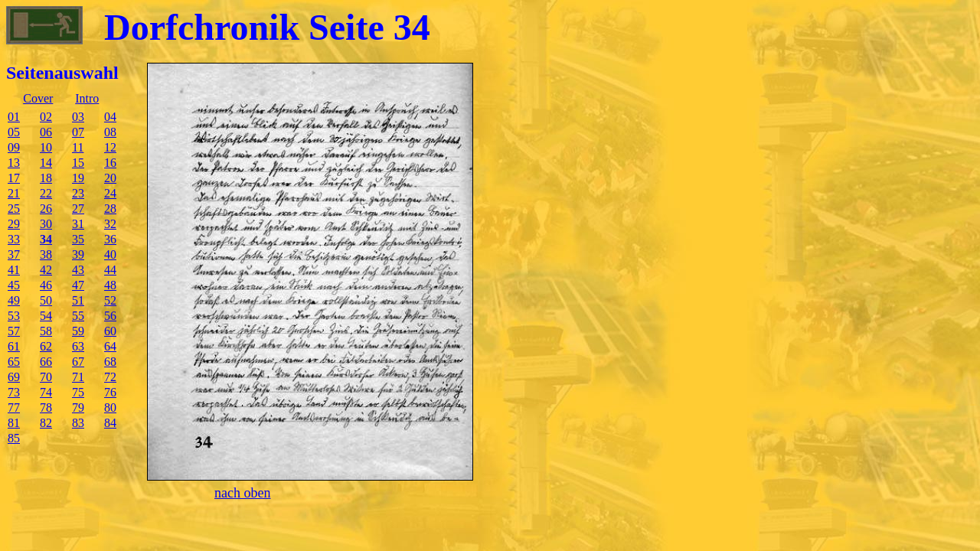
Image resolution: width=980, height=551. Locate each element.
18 (46, 178)
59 (78, 331)
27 (78, 209)
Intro (87, 98)
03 (78, 117)
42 (46, 270)
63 (78, 346)
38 (46, 254)
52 (110, 300)
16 (110, 163)
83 (78, 423)
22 (46, 193)
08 (110, 132)
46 (46, 285)
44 (110, 270)
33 (14, 239)
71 (78, 377)
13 (14, 163)
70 (46, 377)
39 (78, 254)
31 (78, 224)
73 (14, 392)
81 (14, 423)
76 (110, 392)
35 (78, 239)
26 (46, 209)
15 (78, 163)
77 (14, 408)
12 (110, 147)
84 (110, 423)
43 (78, 270)
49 (14, 300)
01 (14, 117)
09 (14, 147)
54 (46, 316)
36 (110, 239)
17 (14, 178)
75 (78, 392)
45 (14, 285)
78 (46, 408)
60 (110, 331)
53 (14, 316)
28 (110, 209)
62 (46, 346)
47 (78, 285)
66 (46, 362)
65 (14, 362)
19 (78, 178)
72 (110, 377)
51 (78, 300)
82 (46, 423)
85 (14, 438)
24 (110, 193)
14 (46, 163)
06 (46, 132)
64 (110, 346)
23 (78, 193)
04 (110, 117)
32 (110, 224)
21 (14, 193)
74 (46, 392)
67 (78, 362)
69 (14, 377)
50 (46, 300)
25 (14, 209)
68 (110, 362)
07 (78, 132)
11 (78, 147)
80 (110, 408)
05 (14, 132)
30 (46, 224)
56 (110, 316)
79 (78, 408)
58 (46, 331)
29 (14, 224)
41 (14, 270)
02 (46, 117)
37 (14, 254)
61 (14, 346)
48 (110, 285)
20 (110, 178)
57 (14, 331)
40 (110, 254)
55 (78, 316)
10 (46, 147)
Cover (38, 98)
